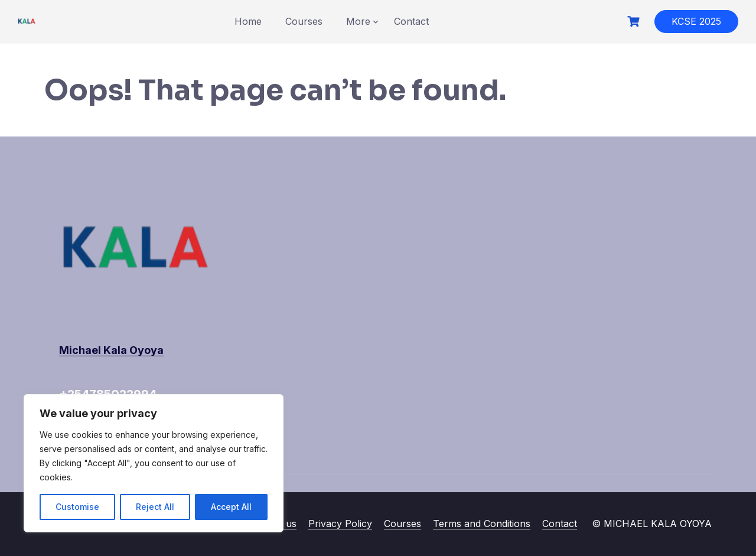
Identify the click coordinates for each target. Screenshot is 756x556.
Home (248, 21)
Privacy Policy (340, 524)
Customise (77, 507)
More (358, 21)
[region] (154, 463)
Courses (304, 21)
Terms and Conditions (482, 524)
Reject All (155, 507)
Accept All (231, 507)
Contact (411, 21)
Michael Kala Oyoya (111, 350)
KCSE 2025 (696, 21)
